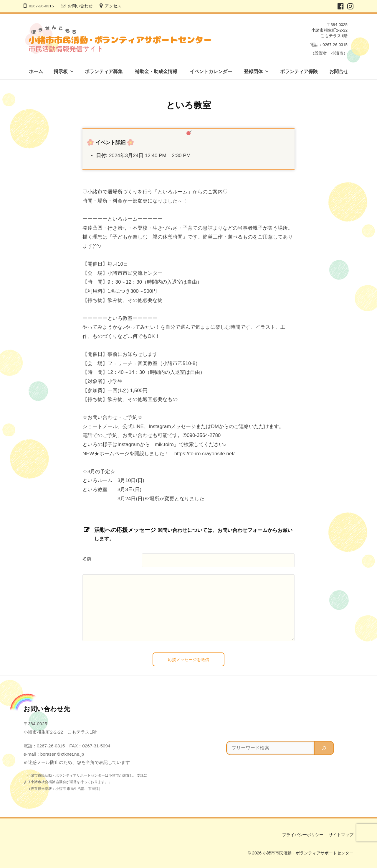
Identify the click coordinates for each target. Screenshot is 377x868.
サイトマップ (341, 835)
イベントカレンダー (211, 71)
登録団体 (253, 71)
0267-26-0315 (41, 6)
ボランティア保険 (299, 71)
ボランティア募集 (104, 71)
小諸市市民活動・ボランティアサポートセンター (308, 853)
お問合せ (339, 71)
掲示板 (61, 71)
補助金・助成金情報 (156, 71)
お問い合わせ (80, 6)
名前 (87, 559)
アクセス (113, 6)
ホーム (36, 71)
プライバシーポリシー (303, 835)
